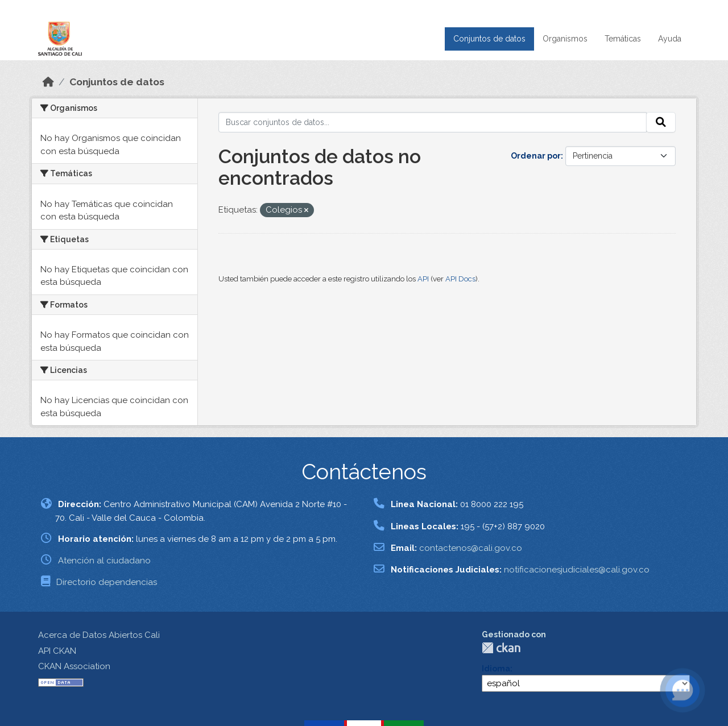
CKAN (501, 648)
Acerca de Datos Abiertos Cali (99, 635)
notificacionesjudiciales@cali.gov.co (577, 570)
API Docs (460, 279)
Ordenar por (536, 156)
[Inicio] (48, 82)
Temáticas (623, 39)
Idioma (496, 669)
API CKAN (57, 651)
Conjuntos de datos (489, 39)
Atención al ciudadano (104, 561)
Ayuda (670, 39)
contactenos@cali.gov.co (471, 548)
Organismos (565, 39)
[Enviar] (661, 122)
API (423, 279)
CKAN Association (74, 666)
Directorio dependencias (107, 582)
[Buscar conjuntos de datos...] (433, 122)
